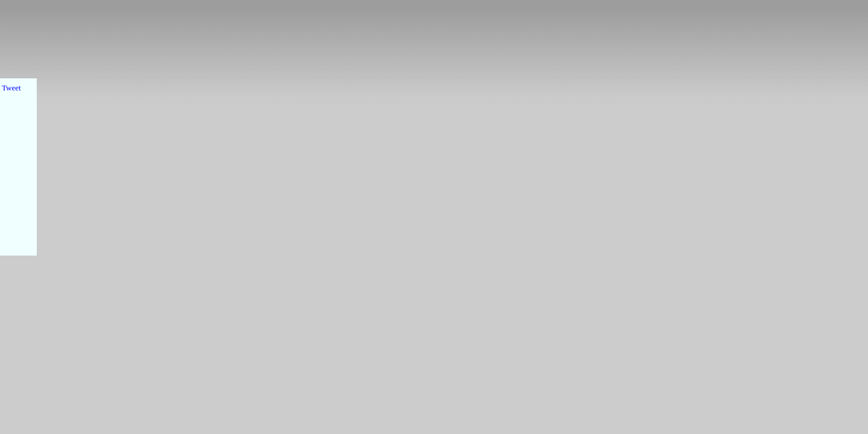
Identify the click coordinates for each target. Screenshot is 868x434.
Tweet (11, 88)
